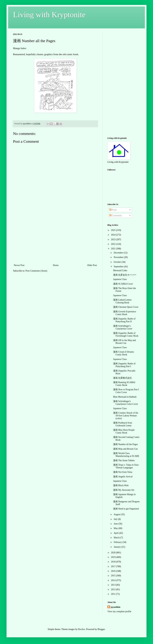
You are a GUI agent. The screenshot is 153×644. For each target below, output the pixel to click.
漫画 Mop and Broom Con (125, 449)
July (116, 519)
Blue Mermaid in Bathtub (125, 397)
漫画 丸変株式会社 (123, 378)
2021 (114, 249)
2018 (114, 562)
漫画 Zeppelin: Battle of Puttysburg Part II (124, 320)
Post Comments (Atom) (36, 271)
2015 (114, 576)
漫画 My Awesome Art (124, 490)
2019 (114, 557)
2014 (114, 580)
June (116, 524)
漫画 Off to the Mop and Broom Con (124, 342)
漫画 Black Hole (121, 485)
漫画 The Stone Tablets (124, 460)
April (116, 533)
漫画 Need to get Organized (126, 509)
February (118, 542)
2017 (114, 566)
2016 (114, 571)
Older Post (92, 265)
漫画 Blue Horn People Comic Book (124, 431)
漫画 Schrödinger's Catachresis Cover (123, 327)
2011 (114, 594)
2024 (114, 235)
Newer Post (19, 265)
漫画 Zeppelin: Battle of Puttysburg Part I (124, 365)
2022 (114, 244)
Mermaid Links (120, 270)
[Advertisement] (55, 239)
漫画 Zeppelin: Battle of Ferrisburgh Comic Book (126, 334)
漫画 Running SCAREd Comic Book (124, 384)
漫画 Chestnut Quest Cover (126, 307)
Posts (113, 210)
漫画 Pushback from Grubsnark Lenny (123, 424)
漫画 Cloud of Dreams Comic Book (124, 353)
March (117, 538)
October (118, 262)
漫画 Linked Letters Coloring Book (122, 301)
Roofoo (82, 629)
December (119, 253)
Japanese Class (120, 279)
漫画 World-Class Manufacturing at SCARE (126, 455)
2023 (114, 239)
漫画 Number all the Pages (125, 444)
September (119, 267)
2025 (114, 230)
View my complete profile (119, 611)
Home (56, 265)
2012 (114, 589)
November (119, 257)
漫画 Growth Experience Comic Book (125, 313)
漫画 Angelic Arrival (123, 477)
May (116, 528)
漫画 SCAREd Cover (123, 284)
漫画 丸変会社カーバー (125, 275)
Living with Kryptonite (49, 15)
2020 (114, 553)
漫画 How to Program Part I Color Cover (126, 391)
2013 (114, 585)
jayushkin (115, 607)
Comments (116, 216)
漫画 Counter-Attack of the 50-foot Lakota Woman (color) (126, 416)
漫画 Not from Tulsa (123, 472)
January (117, 547)
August (117, 514)
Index (24, 48)
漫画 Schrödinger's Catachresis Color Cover (126, 403)
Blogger (101, 629)
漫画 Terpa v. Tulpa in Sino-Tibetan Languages (126, 466)
